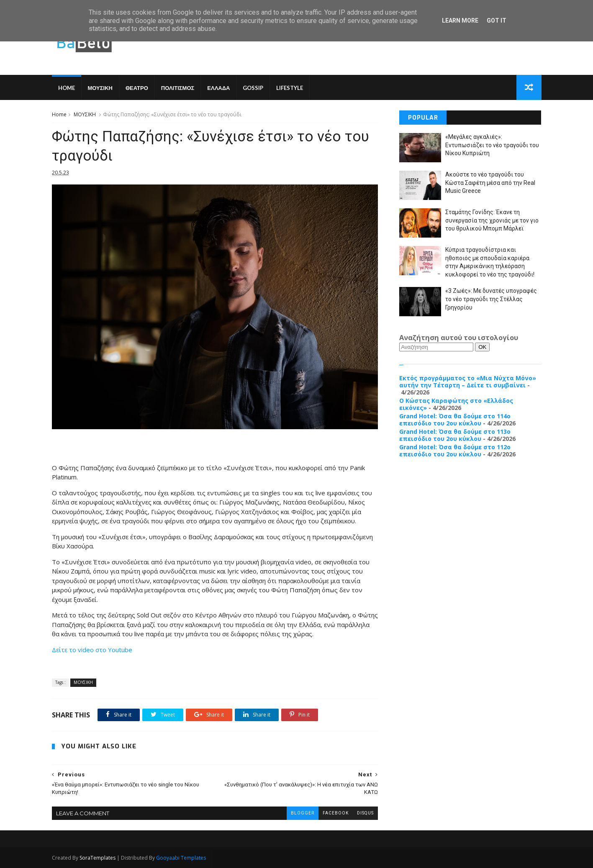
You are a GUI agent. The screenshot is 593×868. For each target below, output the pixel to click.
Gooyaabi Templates (181, 858)
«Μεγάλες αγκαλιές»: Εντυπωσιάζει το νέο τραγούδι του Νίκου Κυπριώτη (492, 145)
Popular (423, 118)
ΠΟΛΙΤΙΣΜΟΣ (178, 88)
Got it (497, 20)
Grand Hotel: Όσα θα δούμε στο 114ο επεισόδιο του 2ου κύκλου (455, 420)
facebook (336, 813)
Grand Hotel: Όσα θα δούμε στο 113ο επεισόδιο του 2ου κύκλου (455, 435)
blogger (303, 813)
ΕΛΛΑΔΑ (218, 88)
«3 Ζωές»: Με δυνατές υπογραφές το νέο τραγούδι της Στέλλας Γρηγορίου (491, 299)
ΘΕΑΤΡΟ (137, 88)
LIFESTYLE (290, 88)
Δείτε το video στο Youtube (92, 650)
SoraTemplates (98, 858)
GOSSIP (253, 88)
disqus (365, 813)
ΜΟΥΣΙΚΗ (100, 88)
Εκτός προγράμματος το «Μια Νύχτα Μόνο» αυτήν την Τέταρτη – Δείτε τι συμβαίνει (468, 382)
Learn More (460, 20)
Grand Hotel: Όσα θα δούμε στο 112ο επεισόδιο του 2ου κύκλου (455, 451)
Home (67, 88)
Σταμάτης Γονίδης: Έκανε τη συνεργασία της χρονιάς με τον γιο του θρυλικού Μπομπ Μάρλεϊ (492, 220)
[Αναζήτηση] (436, 347)
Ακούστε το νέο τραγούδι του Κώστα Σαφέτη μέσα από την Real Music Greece (490, 183)
